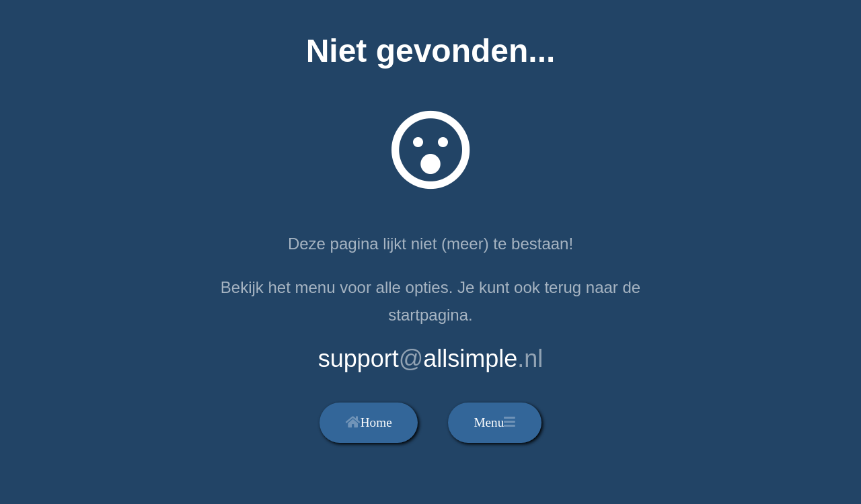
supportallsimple (431, 359)
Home (369, 422)
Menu (494, 422)
